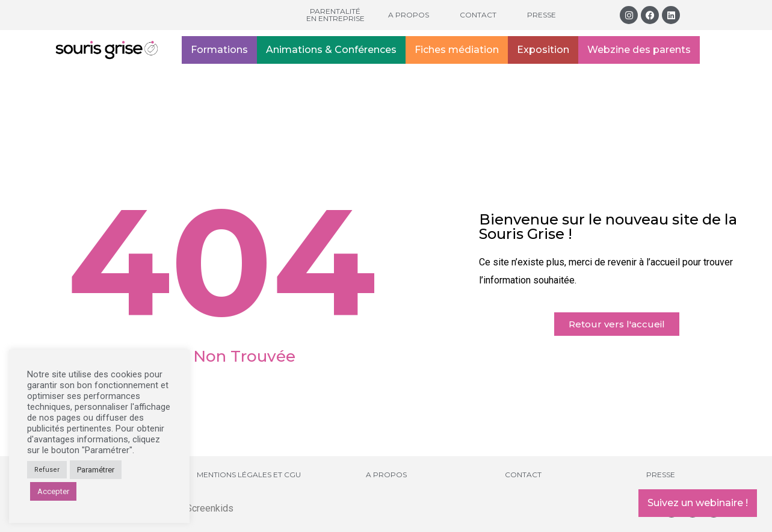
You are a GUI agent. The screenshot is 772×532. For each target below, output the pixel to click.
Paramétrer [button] (96, 470)
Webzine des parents (639, 50)
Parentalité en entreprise (335, 15)
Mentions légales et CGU (249, 475)
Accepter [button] (53, 491)
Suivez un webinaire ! (698, 503)
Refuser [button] (47, 470)
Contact (478, 15)
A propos (409, 15)
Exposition (543, 50)
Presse (542, 15)
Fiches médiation (457, 50)
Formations (219, 50)
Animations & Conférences (331, 50)
